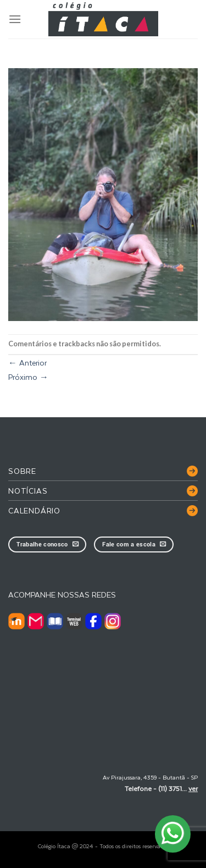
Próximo (28, 377)
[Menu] (15, 19)
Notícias (28, 491)
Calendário (34, 510)
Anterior (27, 363)
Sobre (22, 471)
